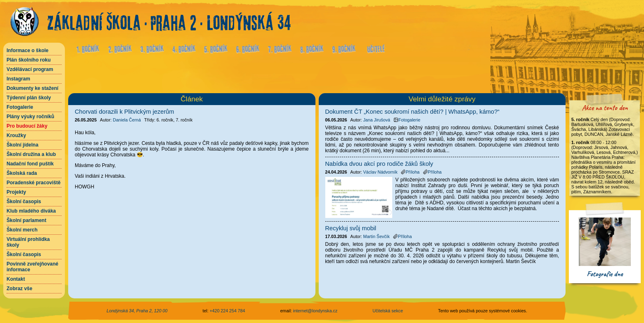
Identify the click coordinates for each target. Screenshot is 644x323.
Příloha (410, 172)
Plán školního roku (29, 60)
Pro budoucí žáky (27, 126)
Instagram (18, 79)
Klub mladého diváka (31, 211)
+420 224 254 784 (227, 311)
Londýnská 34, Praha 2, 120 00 (137, 311)
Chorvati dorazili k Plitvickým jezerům (124, 112)
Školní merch (22, 230)
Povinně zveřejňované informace (32, 267)
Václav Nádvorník (380, 172)
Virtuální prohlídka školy (28, 242)
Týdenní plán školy (29, 98)
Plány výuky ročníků (30, 117)
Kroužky (16, 135)
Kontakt (16, 279)
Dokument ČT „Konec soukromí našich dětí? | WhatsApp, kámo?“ (413, 112)
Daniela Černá (127, 120)
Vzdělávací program (30, 69)
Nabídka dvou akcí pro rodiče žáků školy (379, 164)
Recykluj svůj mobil (351, 228)
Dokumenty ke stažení (32, 88)
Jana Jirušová (377, 120)
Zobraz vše (20, 289)
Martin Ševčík (376, 236)
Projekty (16, 192)
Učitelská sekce (388, 311)
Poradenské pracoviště (33, 183)
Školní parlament (26, 220)
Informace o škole (28, 50)
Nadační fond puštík (30, 164)
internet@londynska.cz (315, 311)
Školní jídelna (22, 145)
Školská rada (22, 173)
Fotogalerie (20, 107)
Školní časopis (24, 202)
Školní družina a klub (31, 154)
